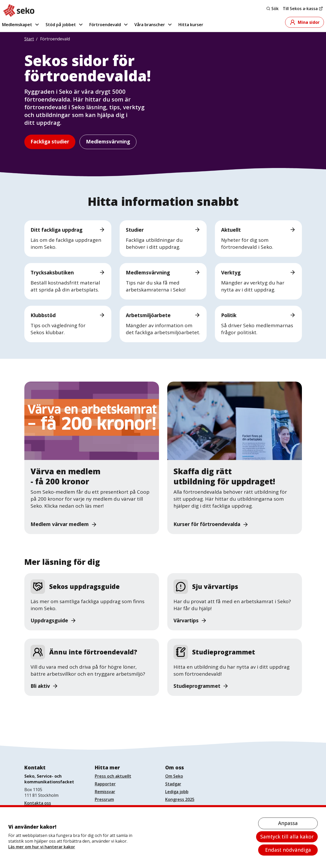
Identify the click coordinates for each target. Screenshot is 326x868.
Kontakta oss (38, 803)
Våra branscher (154, 25)
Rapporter (105, 784)
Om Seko (174, 776)
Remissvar (105, 792)
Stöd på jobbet (65, 25)
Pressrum (104, 799)
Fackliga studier (50, 142)
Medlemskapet (21, 25)
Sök (272, 9)
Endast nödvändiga (288, 850)
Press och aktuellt (113, 776)
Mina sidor (305, 22)
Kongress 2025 (180, 799)
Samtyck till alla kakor (287, 837)
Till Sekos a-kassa (303, 9)
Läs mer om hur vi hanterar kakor (42, 847)
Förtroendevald (109, 25)
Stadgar (173, 784)
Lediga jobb (177, 792)
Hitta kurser (191, 25)
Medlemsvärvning (108, 142)
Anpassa (288, 823)
